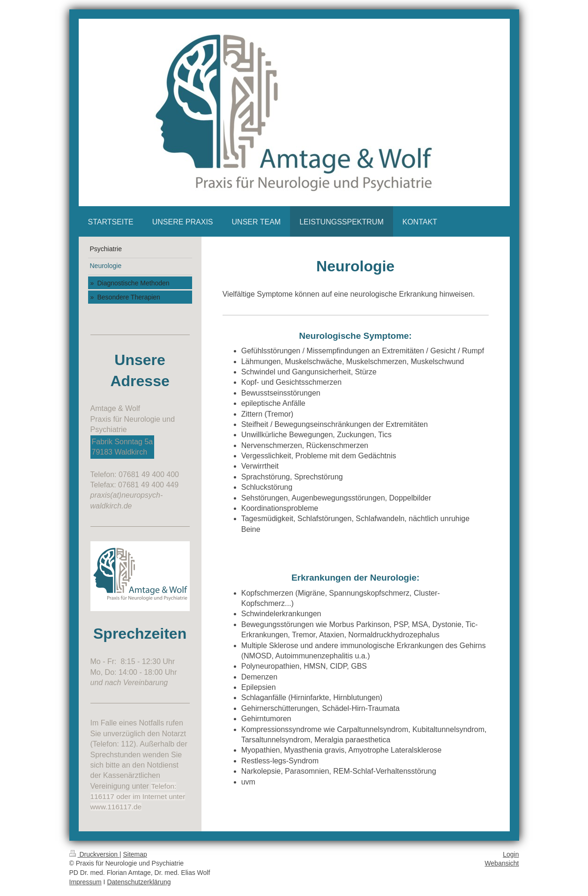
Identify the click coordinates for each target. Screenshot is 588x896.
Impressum (86, 882)
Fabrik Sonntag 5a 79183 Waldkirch (123, 447)
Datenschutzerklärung (139, 882)
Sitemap (135, 854)
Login (511, 854)
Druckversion (94, 854)
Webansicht (502, 863)
